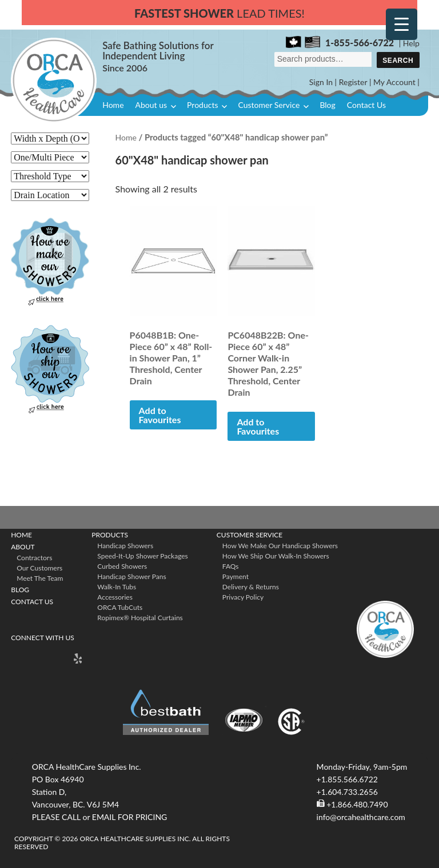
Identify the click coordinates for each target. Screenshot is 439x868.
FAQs (231, 566)
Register (353, 82)
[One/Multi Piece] (50, 157)
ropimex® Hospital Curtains (140, 618)
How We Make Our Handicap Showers (280, 546)
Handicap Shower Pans (131, 576)
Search (398, 61)
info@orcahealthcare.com (361, 817)
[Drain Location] (50, 195)
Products (202, 105)
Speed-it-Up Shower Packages (142, 556)
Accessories (115, 597)
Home (113, 105)
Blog (327, 105)
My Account (394, 82)
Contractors (34, 558)
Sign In (321, 82)
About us (151, 105)
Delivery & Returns (251, 587)
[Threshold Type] (50, 176)
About (23, 547)
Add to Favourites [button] (160, 415)
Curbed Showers (122, 566)
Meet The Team (40, 578)
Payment (236, 576)
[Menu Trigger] (402, 24)
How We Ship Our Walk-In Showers (276, 556)
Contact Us (366, 105)
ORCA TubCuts (120, 607)
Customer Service (269, 105)
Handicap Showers (125, 546)
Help (411, 43)
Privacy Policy (243, 597)
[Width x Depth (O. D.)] (50, 138)
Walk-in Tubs (117, 587)
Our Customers (39, 568)
